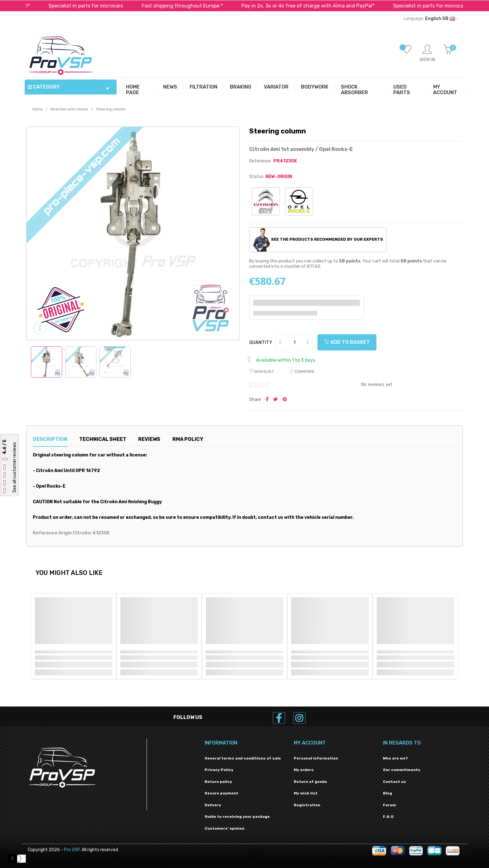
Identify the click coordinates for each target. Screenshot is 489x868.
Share (267, 400)
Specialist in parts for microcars (98, 6)
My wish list (306, 793)
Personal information (316, 758)
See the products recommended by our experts (318, 240)
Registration (307, 805)
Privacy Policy (219, 770)
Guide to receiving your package (237, 817)
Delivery (213, 805)
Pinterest (285, 400)
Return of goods (310, 782)
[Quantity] (294, 342)
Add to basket (347, 342)
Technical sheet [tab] (103, 439)
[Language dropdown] (431, 19)
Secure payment (221, 793)
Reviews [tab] (149, 439)
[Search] (282, 52)
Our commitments (402, 770)
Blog (387, 793)
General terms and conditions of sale (243, 758)
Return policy (218, 782)
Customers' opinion (225, 828)
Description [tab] (50, 439)
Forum (390, 805)
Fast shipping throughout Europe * (195, 6)
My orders (304, 770)
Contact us (395, 782)
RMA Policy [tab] (188, 439)
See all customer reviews (15, 468)
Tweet (276, 400)
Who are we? (395, 758)
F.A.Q (388, 817)
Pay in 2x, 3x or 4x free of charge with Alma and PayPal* (321, 6)
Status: (257, 177)
